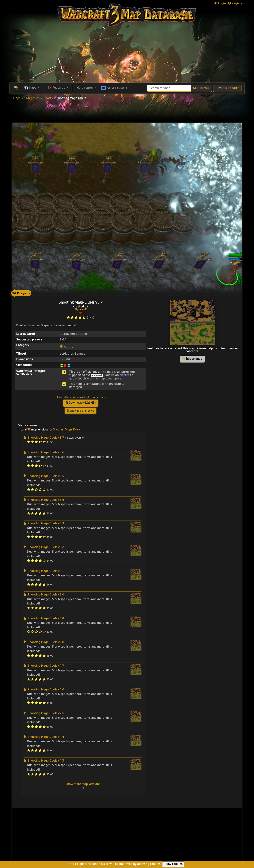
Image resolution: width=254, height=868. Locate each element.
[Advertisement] (127, 56)
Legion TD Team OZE (147, 849)
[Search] (169, 88)
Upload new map (104, 835)
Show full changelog (81, 411)
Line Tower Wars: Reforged (151, 837)
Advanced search (227, 88)
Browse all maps (104, 830)
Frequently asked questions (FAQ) (199, 836)
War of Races (141, 841)
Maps (17, 98)
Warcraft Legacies (145, 845)
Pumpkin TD (140, 830)
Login (220, 4)
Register (236, 4)
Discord (114, 87)
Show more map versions (83, 786)
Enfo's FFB (139, 833)
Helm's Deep (141, 853)
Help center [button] (85, 88)
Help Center (195, 825)
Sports (48, 98)
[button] (31, 88)
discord (124, 375)
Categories (32, 98)
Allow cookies (173, 864)
